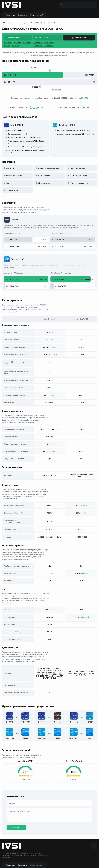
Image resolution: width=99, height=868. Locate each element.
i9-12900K (18, 42)
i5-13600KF (36, 87)
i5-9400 (15, 65)
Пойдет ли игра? (36, 15)
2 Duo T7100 (38, 42)
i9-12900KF (27, 42)
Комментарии (12, 190)
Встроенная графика (14, 176)
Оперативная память (79, 168)
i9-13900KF (57, 89)
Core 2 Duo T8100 (67, 125)
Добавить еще (79, 38)
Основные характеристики (49, 168)
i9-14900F (54, 70)
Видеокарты (23, 15)
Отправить (16, 828)
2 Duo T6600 (49, 42)
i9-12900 (7, 45)
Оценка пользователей (79, 183)
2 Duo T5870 (38, 45)
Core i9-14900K (17, 125)
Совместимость (45, 176)
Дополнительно (44, 183)
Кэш (8, 183)
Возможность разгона (79, 176)
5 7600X (34, 68)
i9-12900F (15, 45)
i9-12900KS (8, 42)
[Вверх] (94, 846)
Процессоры (11, 15)
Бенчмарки (10, 168)
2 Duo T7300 (49, 45)
